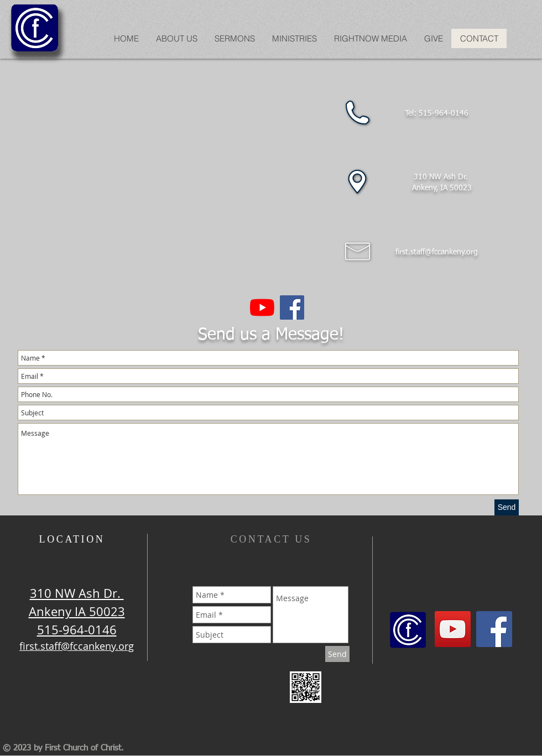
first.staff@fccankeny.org (437, 252)
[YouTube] (262, 307)
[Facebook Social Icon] (292, 307)
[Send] (507, 507)
